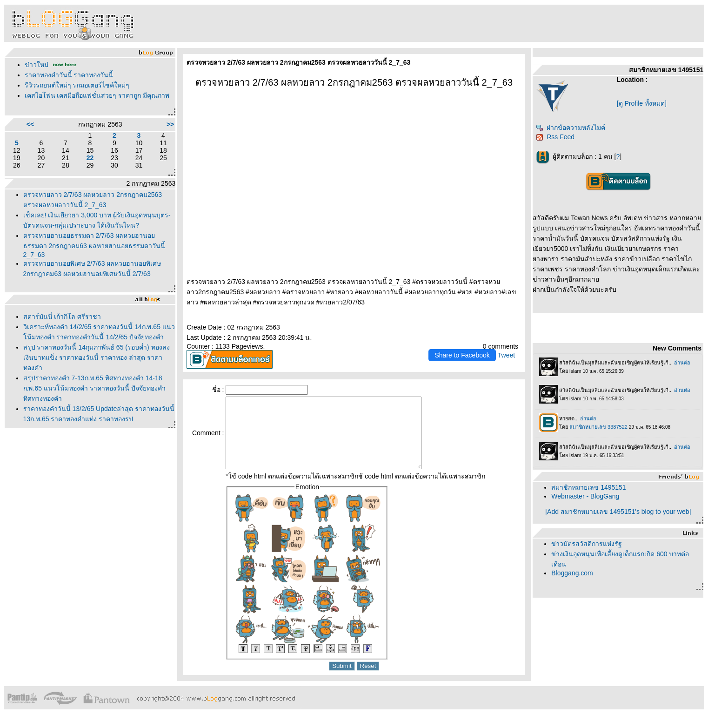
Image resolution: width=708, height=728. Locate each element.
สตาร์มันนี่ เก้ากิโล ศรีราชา (62, 317)
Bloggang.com (572, 573)
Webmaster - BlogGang (585, 496)
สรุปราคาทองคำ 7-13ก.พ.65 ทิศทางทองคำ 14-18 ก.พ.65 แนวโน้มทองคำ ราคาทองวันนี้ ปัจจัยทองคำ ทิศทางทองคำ (94, 388)
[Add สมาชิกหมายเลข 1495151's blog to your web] (618, 512)
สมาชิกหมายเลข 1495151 (588, 487)
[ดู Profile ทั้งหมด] (642, 103)
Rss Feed (555, 137)
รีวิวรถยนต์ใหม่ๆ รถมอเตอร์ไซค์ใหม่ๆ (77, 85)
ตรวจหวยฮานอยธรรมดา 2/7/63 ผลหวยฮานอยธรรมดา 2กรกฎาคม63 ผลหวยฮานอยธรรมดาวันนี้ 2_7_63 (94, 245)
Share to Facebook (462, 355)
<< (30, 124)
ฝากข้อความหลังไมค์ (571, 128)
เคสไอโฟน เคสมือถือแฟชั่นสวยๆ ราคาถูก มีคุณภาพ (97, 95)
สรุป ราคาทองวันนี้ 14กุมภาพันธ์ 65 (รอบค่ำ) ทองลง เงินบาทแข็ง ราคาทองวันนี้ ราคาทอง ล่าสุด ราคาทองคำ (97, 357)
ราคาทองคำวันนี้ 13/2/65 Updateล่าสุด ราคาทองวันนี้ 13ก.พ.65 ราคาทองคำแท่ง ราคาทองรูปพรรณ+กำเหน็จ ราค (99, 419)
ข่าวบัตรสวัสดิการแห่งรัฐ (587, 544)
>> (170, 124)
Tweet (506, 355)
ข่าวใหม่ (37, 65)
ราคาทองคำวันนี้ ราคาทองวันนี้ (69, 75)
